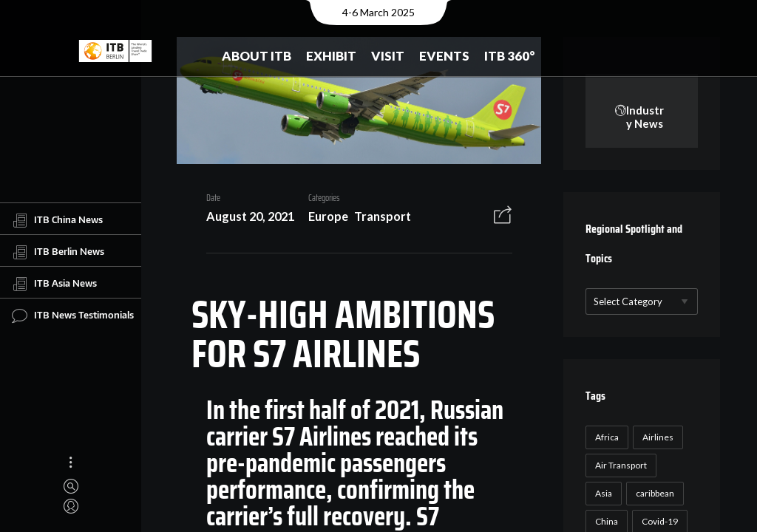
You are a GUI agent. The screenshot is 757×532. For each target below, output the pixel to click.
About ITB (257, 56)
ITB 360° (510, 56)
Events (444, 56)
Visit (388, 56)
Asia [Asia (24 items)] (604, 493)
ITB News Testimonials (73, 316)
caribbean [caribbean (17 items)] (655, 493)
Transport (383, 216)
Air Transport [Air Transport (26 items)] (621, 465)
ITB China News (57, 220)
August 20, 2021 (250, 216)
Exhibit (331, 56)
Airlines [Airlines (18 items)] (658, 437)
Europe (328, 216)
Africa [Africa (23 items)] (607, 437)
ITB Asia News (54, 284)
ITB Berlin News (58, 252)
